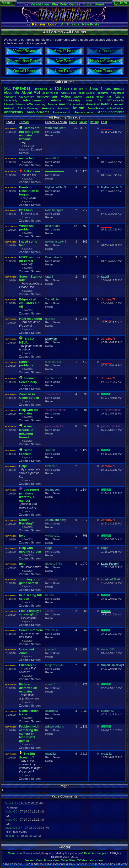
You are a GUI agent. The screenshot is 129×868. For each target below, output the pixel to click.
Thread (24, 122)
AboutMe (11, 93)
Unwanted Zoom (27, 651)
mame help (27, 158)
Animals (48, 108)
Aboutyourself (87, 93)
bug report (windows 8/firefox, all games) (29, 495)
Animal (9, 108)
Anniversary (13, 112)
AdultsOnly (11, 101)
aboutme (103, 93)
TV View (82, 860)
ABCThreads (114, 89)
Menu (8, 3)
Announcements (111, 112)
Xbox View (96, 860)
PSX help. (26, 210)
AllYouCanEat (115, 101)
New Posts (91, 24)
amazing (40, 104)
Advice (56, 100)
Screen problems (26, 364)
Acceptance (118, 93)
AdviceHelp (73, 101)
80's (81, 89)
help (22, 536)
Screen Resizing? (26, 522)
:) (86, 89)
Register (39, 24)
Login (53, 24)
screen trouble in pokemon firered (26, 432)
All (99, 100)
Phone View (51, 860)
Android (119, 104)
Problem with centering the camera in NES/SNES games (29, 734)
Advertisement (34, 100)
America (65, 104)
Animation (63, 108)
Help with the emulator (29, 412)
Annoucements (38, 112)
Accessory (10, 97)
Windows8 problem (27, 228)
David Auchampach (96, 853)
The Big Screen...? (27, 756)
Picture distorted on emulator (28, 688)
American (79, 104)
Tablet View (68, 860)
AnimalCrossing (28, 108)
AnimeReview (96, 108)
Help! (23, 466)
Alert (89, 100)
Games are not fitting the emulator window (29, 133)
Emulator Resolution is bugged (29, 191)
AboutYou (68, 93)
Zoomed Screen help (28, 380)
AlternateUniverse (14, 104)
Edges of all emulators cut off (29, 303)
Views (83, 122)
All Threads (70, 24)
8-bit (74, 89)
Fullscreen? (28, 665)
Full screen (32, 171)
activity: (79, 97)
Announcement (62, 112)
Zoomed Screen (30, 165)
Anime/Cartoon (116, 108)
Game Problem (26, 452)
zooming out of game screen (30, 581)
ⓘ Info (121, 3)
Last (104, 122)
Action (66, 96)
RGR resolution (30, 319)
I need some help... (28, 243)
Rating (94, 122)
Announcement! (85, 112)
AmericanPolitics (99, 104)
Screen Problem (31, 630)
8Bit (66, 89)
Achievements (47, 97)
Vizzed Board (94, 4)
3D (51, 89)
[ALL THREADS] (17, 89)
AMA (30, 104)
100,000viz (41, 89)
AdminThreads (95, 97)
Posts (73, 122)
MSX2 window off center (30, 259)
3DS (58, 88)
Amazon (52, 104)
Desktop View (33, 860)
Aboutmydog (50, 93)
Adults (119, 97)
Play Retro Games (66, 4)
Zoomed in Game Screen (29, 396)
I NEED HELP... (27, 341)
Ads (109, 97)
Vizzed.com (40, 4)
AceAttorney (26, 97)
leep (94, 89)
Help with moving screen (30, 550)
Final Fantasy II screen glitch (30, 613)
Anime (78, 108)
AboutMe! (31, 92)
